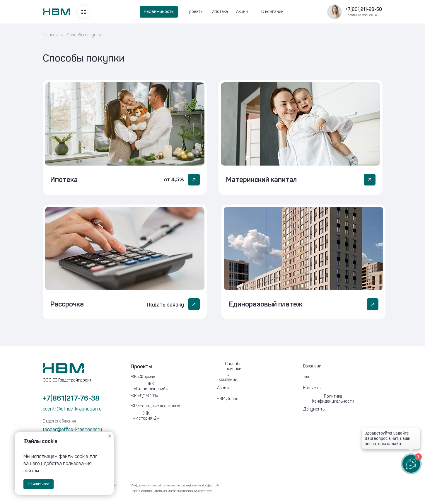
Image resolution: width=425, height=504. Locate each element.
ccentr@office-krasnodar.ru (72, 409)
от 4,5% (174, 180)
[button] (334, 12)
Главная (50, 35)
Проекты (195, 12)
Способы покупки (84, 35)
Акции (242, 12)
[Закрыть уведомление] (110, 436)
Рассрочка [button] (67, 304)
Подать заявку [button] (165, 305)
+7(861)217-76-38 (71, 398)
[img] (125, 124)
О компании (272, 12)
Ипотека (220, 12)
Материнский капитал (261, 179)
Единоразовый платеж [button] (266, 304)
